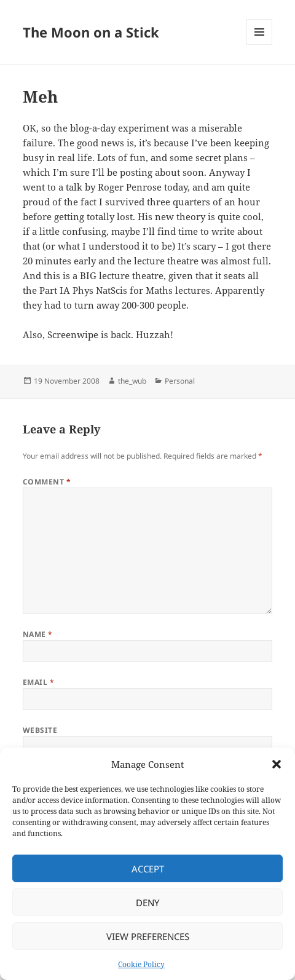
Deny (147, 903)
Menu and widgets (260, 45)
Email (38, 682)
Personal (180, 381)
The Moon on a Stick (91, 32)
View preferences (148, 936)
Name (38, 634)
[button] (277, 764)
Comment (47, 482)
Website (40, 730)
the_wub (132, 381)
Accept (148, 869)
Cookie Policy (141, 964)
